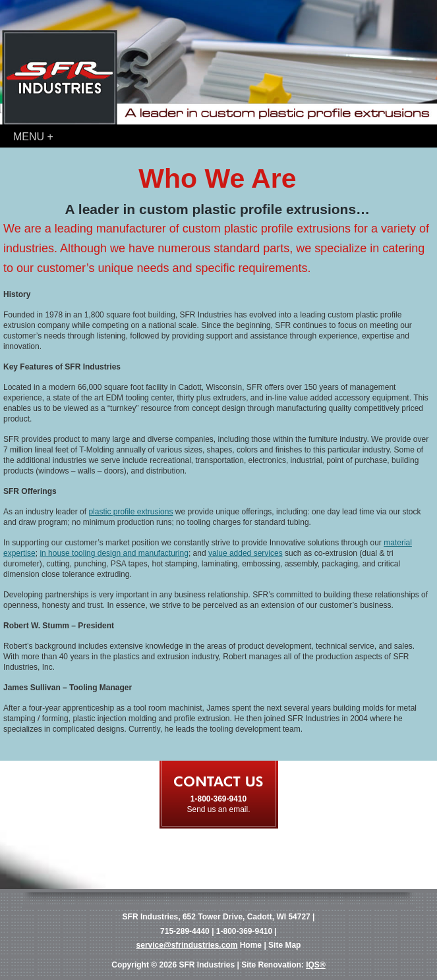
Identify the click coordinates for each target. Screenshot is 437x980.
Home (251, 945)
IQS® (316, 965)
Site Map (284, 945)
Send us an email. (218, 809)
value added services (246, 553)
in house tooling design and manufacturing (114, 553)
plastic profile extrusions (131, 512)
